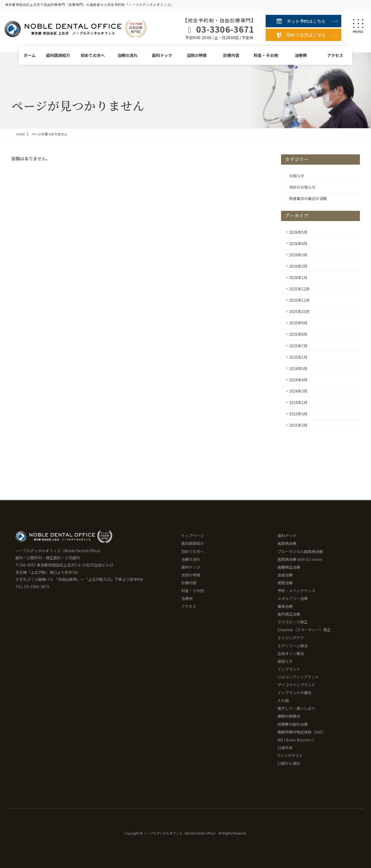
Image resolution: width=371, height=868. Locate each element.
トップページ (193, 535)
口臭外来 (285, 748)
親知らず (285, 661)
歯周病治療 (287, 543)
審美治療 (285, 606)
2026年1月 (298, 277)
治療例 (301, 55)
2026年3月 (298, 255)
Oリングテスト (290, 755)
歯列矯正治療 (289, 614)
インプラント (289, 669)
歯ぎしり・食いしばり (296, 708)
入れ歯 (283, 700)
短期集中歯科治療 (293, 724)
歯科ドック (162, 55)
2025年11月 (299, 300)
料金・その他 (266, 55)
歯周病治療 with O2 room (300, 559)
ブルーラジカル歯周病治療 (300, 551)
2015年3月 (298, 414)
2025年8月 (298, 334)
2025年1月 (298, 357)
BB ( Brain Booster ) (296, 740)
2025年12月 (299, 289)
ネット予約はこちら (306, 21)
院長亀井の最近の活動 (308, 198)
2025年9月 (298, 323)
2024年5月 (298, 368)
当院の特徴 (197, 55)
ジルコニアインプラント (298, 677)
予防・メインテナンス (296, 591)
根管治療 (285, 583)
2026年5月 (298, 232)
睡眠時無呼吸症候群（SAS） (302, 732)
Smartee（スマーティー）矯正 (304, 630)
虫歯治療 (285, 575)
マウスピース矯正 (293, 622)
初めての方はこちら (306, 35)
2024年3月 (298, 391)
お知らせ (297, 176)
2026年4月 (298, 243)
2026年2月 (298, 266)
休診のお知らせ (302, 187)
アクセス (335, 55)
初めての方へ (93, 55)
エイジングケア (291, 638)
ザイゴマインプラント (296, 685)
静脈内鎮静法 (289, 716)
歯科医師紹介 (58, 55)
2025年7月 (298, 346)
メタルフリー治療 (293, 598)
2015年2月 (298, 425)
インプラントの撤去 (295, 693)
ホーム (30, 55)
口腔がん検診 (289, 763)
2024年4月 (298, 380)
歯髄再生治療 (289, 567)
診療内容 (231, 55)
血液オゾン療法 (291, 653)
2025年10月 (299, 311)
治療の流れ (127, 55)
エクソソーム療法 (293, 646)
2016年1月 (298, 402)
